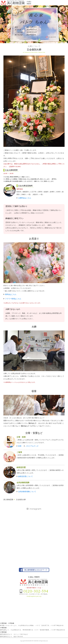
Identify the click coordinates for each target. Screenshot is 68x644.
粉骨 (20, 446)
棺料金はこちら (11, 294)
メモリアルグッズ (32, 446)
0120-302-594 (36, 591)
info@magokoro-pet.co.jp (34, 596)
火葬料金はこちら (25, 198)
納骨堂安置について (25, 476)
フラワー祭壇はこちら (13, 299)
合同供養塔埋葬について (27, 492)
